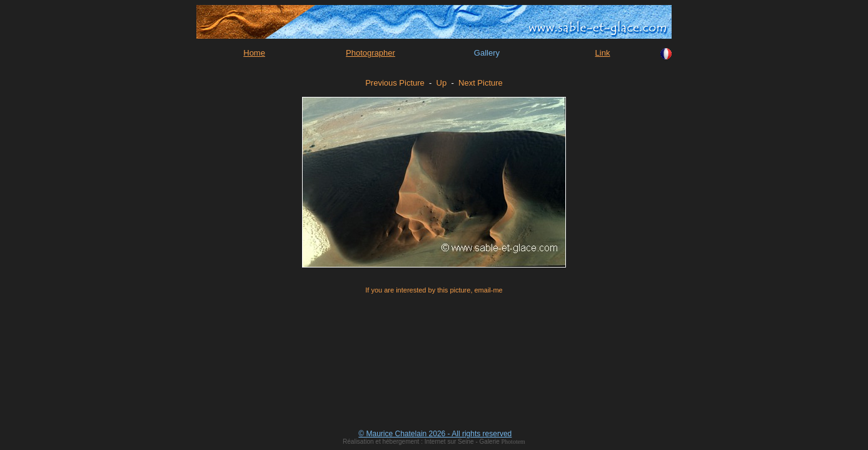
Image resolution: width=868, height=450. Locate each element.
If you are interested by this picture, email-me (434, 290)
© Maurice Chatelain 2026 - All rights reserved (435, 434)
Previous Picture (395, 83)
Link (603, 53)
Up (442, 83)
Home (254, 53)
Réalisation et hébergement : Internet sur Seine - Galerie (422, 442)
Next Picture (481, 83)
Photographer (371, 53)
